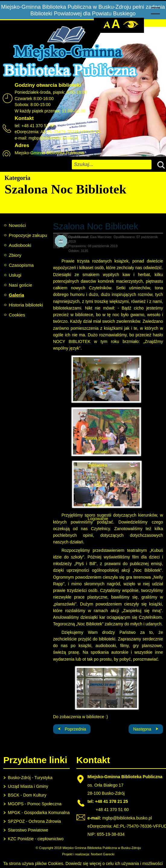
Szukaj (160, 164)
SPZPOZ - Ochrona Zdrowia (34, 821)
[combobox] (112, 165)
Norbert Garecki (103, 854)
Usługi (15, 275)
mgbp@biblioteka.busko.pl (53, 138)
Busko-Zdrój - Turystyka (30, 778)
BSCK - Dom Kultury (27, 795)
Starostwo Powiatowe (28, 830)
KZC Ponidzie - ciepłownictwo (36, 839)
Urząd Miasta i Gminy (28, 786)
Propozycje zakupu (28, 235)
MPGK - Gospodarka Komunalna (39, 813)
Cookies (17, 315)
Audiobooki (20, 245)
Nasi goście (21, 285)
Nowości (17, 225)
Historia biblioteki (26, 305)
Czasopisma (21, 265)
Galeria (16, 295)
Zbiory (15, 255)
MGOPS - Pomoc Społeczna (35, 804)
